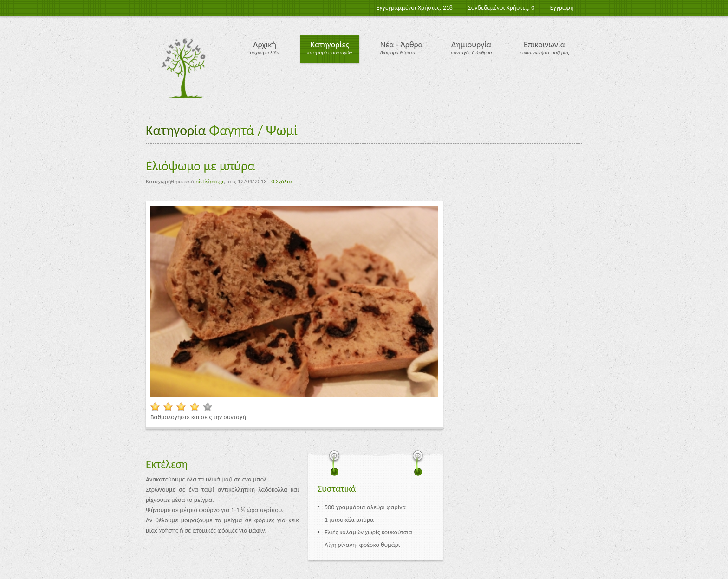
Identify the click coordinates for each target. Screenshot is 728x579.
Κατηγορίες (330, 45)
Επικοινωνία (544, 45)
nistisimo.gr (209, 181)
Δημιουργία (471, 45)
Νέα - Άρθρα (402, 45)
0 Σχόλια (281, 181)
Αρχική (265, 45)
